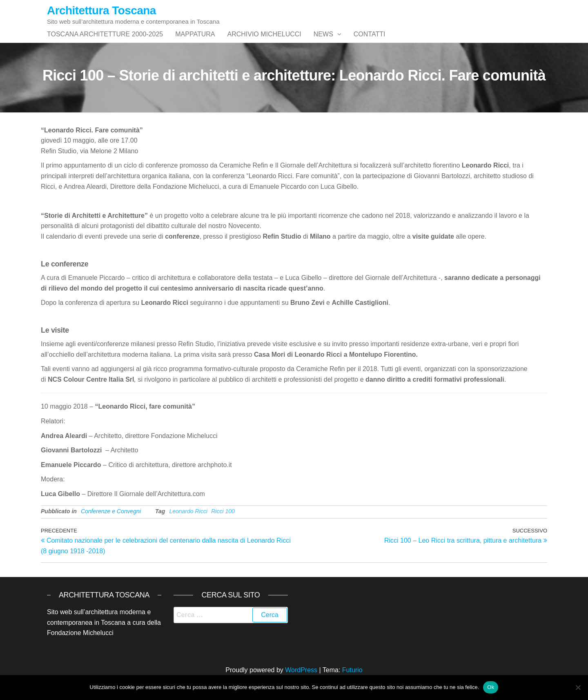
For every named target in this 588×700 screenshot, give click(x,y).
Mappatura (195, 42)
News (323, 42)
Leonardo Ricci (188, 528)
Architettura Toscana (101, 10)
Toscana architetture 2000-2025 (105, 42)
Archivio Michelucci (264, 42)
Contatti (370, 42)
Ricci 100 (223, 528)
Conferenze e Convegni (111, 528)
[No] (578, 687)
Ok (491, 687)
